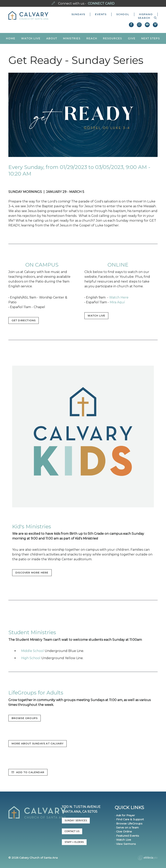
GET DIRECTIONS (24, 320)
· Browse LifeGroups (128, 823)
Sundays (78, 14)
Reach (92, 38)
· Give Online (123, 831)
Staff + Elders (74, 842)
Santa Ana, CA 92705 (80, 812)
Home (11, 38)
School (123, 14)
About (52, 38)
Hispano (146, 14)
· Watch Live (123, 840)
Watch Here (119, 297)
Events (101, 14)
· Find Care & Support (129, 819)
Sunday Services (76, 821)
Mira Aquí (117, 302)
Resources (113, 38)
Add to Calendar (28, 772)
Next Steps (151, 38)
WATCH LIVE (96, 316)
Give (132, 38)
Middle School (33, 651)
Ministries (72, 38)
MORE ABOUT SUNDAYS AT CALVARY (38, 744)
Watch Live (31, 38)
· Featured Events (127, 836)
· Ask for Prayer (125, 815)
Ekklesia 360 (148, 858)
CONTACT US (72, 831)
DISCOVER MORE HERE (32, 573)
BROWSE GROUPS (25, 718)
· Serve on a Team (127, 827)
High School (31, 658)
